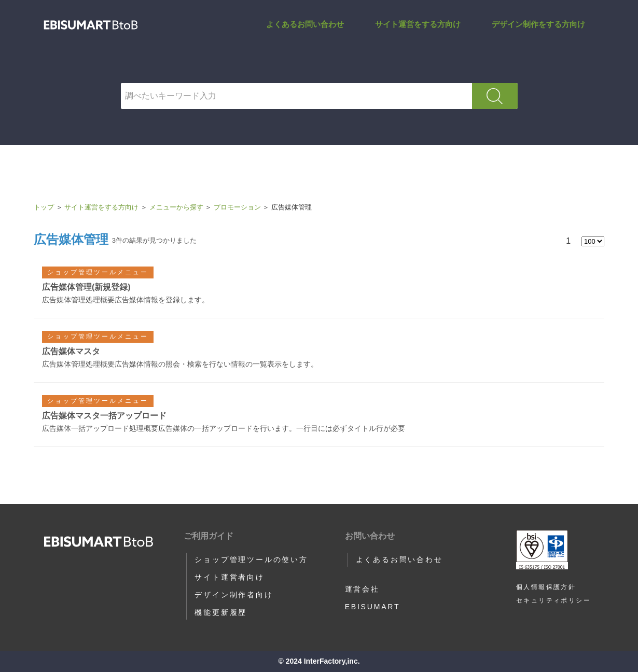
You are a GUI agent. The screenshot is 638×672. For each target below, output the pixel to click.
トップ (44, 207)
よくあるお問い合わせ (305, 24)
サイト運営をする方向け (418, 24)
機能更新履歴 (221, 612)
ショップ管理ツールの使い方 (251, 559)
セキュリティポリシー (553, 600)
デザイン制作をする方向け (538, 24)
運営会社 (362, 589)
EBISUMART (373, 607)
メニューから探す (176, 207)
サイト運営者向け (229, 577)
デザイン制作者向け (234, 595)
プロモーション (237, 207)
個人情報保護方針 (546, 587)
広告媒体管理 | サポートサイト (91, 25)
